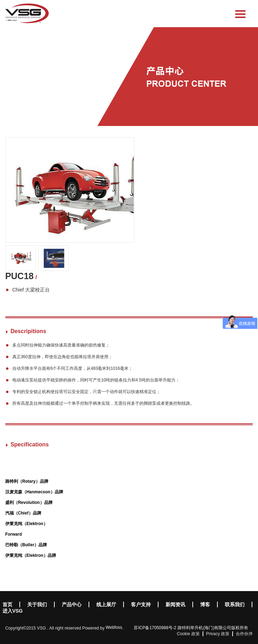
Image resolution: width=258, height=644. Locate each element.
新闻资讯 (175, 604)
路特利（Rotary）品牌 (27, 481)
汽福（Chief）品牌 (23, 513)
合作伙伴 (244, 634)
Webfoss (114, 627)
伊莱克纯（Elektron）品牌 (31, 555)
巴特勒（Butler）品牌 (26, 545)
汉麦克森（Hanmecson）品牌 (34, 492)
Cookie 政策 (188, 634)
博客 (205, 604)
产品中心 (72, 604)
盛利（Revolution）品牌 (29, 502)
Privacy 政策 (218, 634)
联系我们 (235, 604)
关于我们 (37, 604)
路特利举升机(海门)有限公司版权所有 (213, 628)
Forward (14, 534)
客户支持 (141, 604)
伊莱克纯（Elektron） (26, 524)
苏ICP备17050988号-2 (155, 628)
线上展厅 (106, 604)
